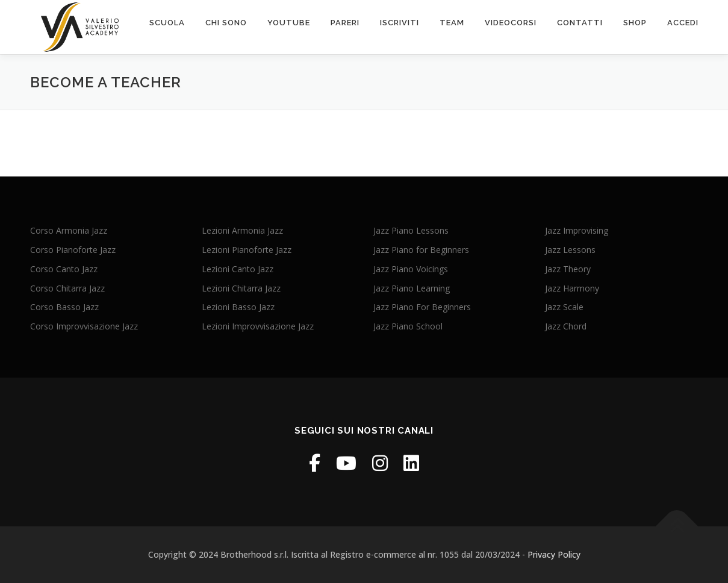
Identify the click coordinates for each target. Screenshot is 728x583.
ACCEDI (683, 23)
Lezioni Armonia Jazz (242, 230)
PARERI (345, 23)
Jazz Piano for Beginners (421, 250)
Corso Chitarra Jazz (67, 288)
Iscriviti (400, 23)
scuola (167, 23)
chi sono (226, 23)
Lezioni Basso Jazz (238, 307)
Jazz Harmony (572, 288)
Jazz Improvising (577, 230)
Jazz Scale (564, 307)
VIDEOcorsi (511, 23)
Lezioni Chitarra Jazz (241, 288)
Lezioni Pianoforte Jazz (247, 250)
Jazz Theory (568, 269)
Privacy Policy (554, 554)
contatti (580, 23)
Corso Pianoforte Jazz (73, 250)
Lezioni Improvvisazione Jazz (258, 326)
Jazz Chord (566, 326)
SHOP (635, 23)
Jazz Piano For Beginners (422, 307)
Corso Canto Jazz (64, 269)
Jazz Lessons (570, 250)
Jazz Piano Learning (412, 288)
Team (452, 23)
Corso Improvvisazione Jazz (84, 326)
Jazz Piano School (408, 326)
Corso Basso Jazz (64, 307)
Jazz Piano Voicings (411, 269)
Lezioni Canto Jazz (238, 269)
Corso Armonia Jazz (69, 230)
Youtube (289, 23)
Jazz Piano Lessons (411, 230)
